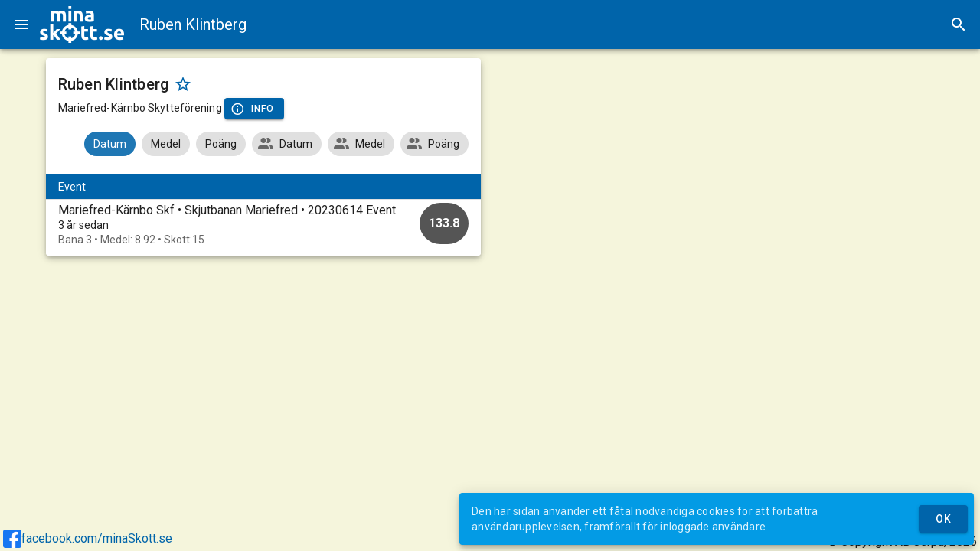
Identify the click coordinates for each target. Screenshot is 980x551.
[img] (82, 24)
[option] (264, 225)
